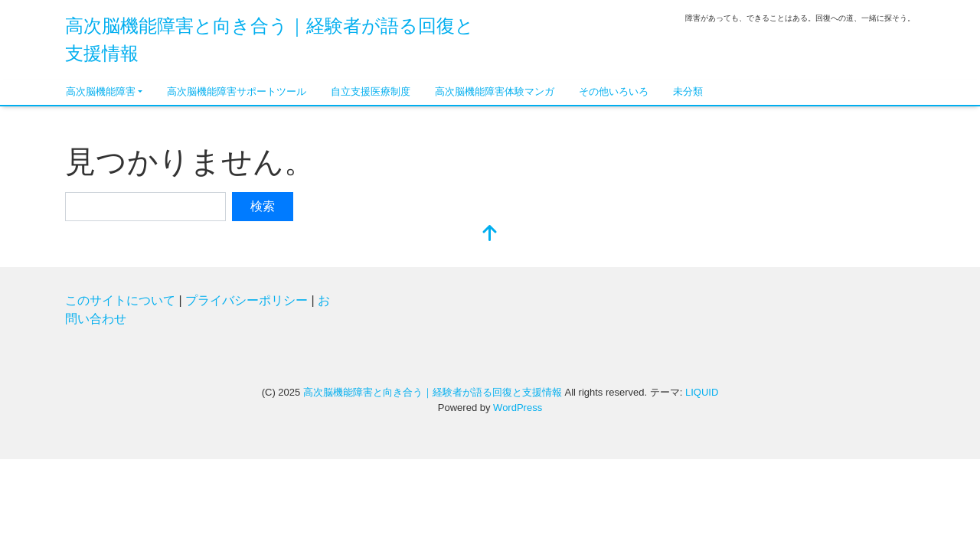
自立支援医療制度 (371, 91)
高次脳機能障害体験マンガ (495, 91)
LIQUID (702, 392)
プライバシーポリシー (247, 300)
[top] (490, 235)
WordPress (518, 408)
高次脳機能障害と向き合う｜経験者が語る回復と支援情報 (433, 392)
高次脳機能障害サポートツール (237, 91)
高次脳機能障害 (101, 91)
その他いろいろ (614, 91)
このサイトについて (120, 300)
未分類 (688, 91)
